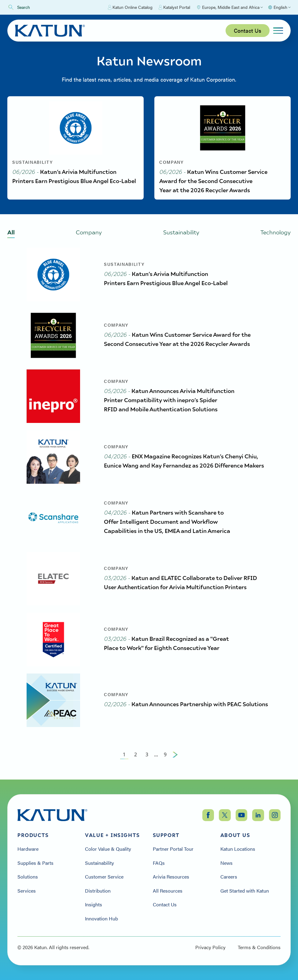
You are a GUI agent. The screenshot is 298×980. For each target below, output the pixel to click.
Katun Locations (238, 849)
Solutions (28, 877)
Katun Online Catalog (130, 7)
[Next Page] (175, 754)
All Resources (168, 891)
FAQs (159, 863)
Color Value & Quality (108, 849)
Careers (229, 877)
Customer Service (104, 877)
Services (27, 891)
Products (33, 835)
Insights (94, 905)
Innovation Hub (101, 919)
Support (166, 835)
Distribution (98, 891)
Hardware (28, 849)
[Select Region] (230, 7)
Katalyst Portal (174, 7)
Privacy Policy (210, 947)
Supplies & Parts (35, 863)
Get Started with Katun (245, 891)
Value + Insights (112, 835)
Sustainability (99, 863)
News (226, 863)
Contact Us (248, 30)
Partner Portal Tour (173, 849)
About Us (235, 835)
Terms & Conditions (259, 947)
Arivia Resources (171, 877)
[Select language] (279, 7)
